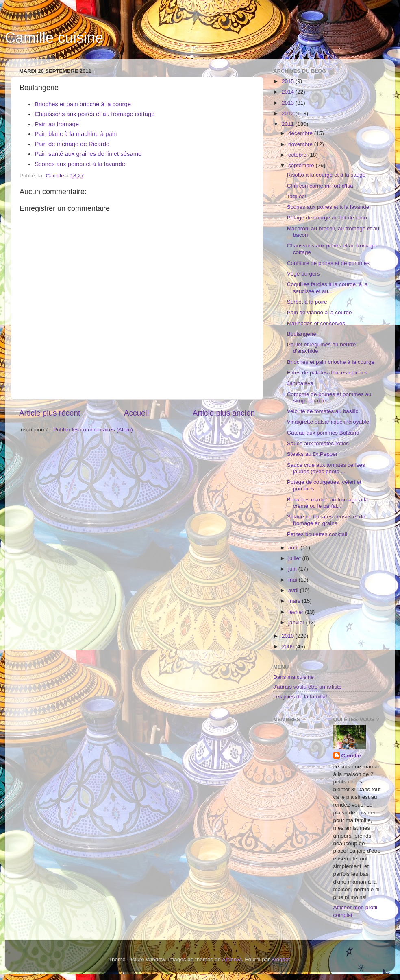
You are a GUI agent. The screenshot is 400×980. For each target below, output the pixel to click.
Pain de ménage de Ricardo (72, 144)
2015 (289, 81)
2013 (289, 103)
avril (294, 590)
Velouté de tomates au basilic (323, 411)
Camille (351, 756)
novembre (301, 144)
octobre (298, 155)
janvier (297, 622)
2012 (289, 113)
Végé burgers (303, 274)
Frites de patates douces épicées (327, 373)
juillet (295, 558)
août (294, 548)
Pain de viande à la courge (320, 312)
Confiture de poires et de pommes (328, 263)
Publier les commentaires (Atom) (93, 430)
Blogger (281, 959)
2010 (289, 636)
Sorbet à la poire (307, 302)
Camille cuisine (54, 38)
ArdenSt (232, 959)
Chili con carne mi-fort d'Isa (320, 186)
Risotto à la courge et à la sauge (326, 175)
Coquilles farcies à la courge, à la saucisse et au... (327, 288)
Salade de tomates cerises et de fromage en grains (326, 520)
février (297, 612)
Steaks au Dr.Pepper (312, 454)
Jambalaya (300, 383)
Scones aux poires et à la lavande (80, 164)
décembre (301, 133)
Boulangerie (302, 334)
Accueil (136, 413)
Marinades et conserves (316, 323)
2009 (289, 646)
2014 (289, 92)
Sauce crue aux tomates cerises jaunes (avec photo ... (326, 468)
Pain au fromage (57, 124)
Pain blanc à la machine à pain (76, 134)
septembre (302, 165)
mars (295, 601)
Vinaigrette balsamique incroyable (328, 422)
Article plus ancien (224, 413)
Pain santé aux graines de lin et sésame (88, 154)
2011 (289, 124)
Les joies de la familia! (300, 697)
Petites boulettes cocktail (317, 534)
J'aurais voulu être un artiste (307, 687)
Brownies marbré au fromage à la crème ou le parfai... (328, 503)
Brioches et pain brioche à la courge (83, 104)
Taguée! (297, 196)
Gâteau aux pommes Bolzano (323, 433)
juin (293, 569)
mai (293, 580)
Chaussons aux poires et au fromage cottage (95, 114)
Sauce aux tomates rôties (318, 443)
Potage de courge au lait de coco (327, 218)
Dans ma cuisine (293, 677)
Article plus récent (50, 413)
